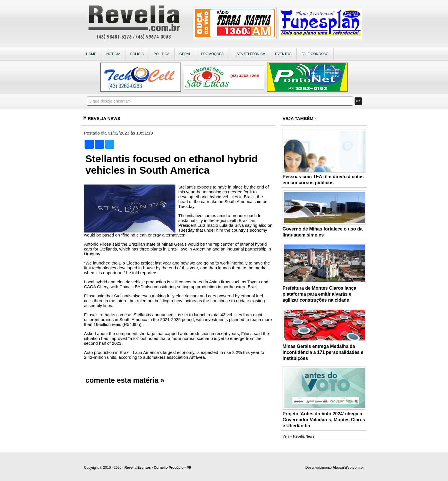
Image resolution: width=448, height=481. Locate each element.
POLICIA (137, 54)
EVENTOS (283, 54)
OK (358, 101)
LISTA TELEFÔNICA (249, 54)
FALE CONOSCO (315, 54)
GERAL (185, 54)
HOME (91, 54)
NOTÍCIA (113, 54)
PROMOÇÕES (212, 54)
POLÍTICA (162, 54)
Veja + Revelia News (298, 436)
